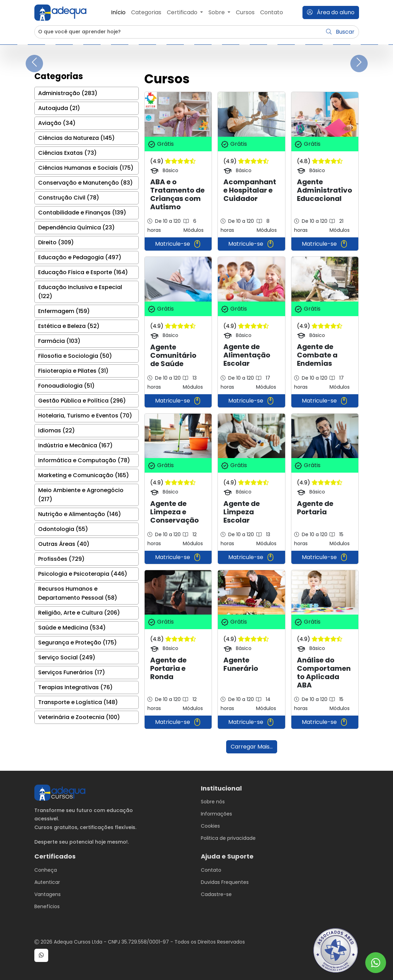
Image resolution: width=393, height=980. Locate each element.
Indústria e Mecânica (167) (75, 445)
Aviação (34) (57, 123)
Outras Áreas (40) (64, 544)
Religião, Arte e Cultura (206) (79, 613)
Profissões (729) (61, 559)
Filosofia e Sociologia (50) (75, 356)
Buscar (340, 32)
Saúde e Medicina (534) (72, 628)
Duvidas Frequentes (225, 882)
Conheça (46, 870)
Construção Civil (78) (69, 198)
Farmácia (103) (59, 341)
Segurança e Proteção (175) (78, 643)
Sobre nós (213, 802)
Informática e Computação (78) (84, 460)
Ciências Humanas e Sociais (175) (86, 168)
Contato (272, 12)
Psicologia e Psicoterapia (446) (83, 574)
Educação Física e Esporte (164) (83, 272)
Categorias (146, 12)
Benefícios (47, 906)
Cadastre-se (216, 894)
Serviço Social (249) (67, 657)
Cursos (245, 12)
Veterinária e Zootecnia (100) (79, 717)
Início (118, 12)
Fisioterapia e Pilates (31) (73, 371)
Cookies (210, 826)
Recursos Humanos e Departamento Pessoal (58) (78, 593)
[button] (41, 955)
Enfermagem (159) (64, 311)
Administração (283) (68, 93)
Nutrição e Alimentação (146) (80, 514)
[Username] (178, 32)
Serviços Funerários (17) (72, 672)
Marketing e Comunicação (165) (84, 475)
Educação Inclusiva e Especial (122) (80, 292)
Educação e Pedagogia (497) (80, 257)
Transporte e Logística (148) (78, 702)
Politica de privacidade (228, 838)
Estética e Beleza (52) (69, 326)
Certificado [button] (183, 12)
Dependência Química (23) (76, 227)
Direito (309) (56, 242)
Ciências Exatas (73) (67, 153)
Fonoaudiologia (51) (66, 386)
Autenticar (47, 882)
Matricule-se (178, 244)
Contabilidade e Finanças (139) (82, 213)
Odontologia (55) (63, 529)
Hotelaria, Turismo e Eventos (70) (85, 416)
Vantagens (48, 894)
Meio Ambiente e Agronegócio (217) (81, 495)
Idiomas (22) (57, 430)
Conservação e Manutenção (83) (86, 183)
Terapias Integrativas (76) (75, 687)
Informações (216, 814)
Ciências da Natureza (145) (76, 138)
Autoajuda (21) (59, 108)
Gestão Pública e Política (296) (82, 401)
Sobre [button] (217, 12)
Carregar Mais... (252, 747)
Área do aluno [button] (331, 12)
